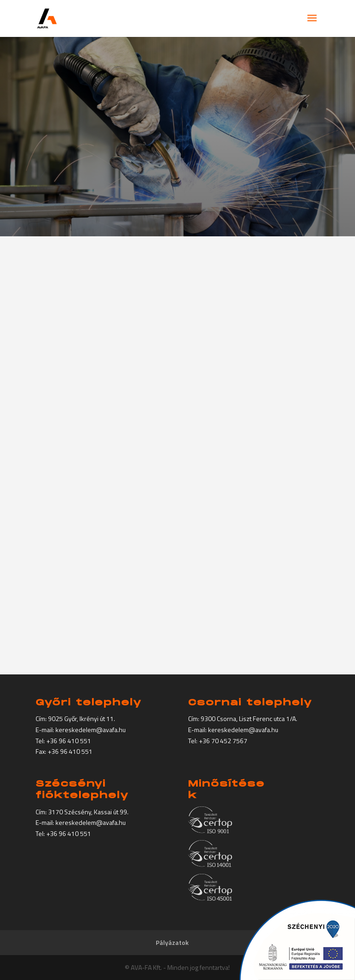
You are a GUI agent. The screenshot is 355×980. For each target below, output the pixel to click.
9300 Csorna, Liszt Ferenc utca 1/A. (249, 718)
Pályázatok (172, 942)
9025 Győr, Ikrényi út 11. (82, 718)
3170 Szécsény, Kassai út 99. (88, 812)
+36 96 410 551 (69, 741)
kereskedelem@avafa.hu (91, 730)
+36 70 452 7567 (223, 741)
